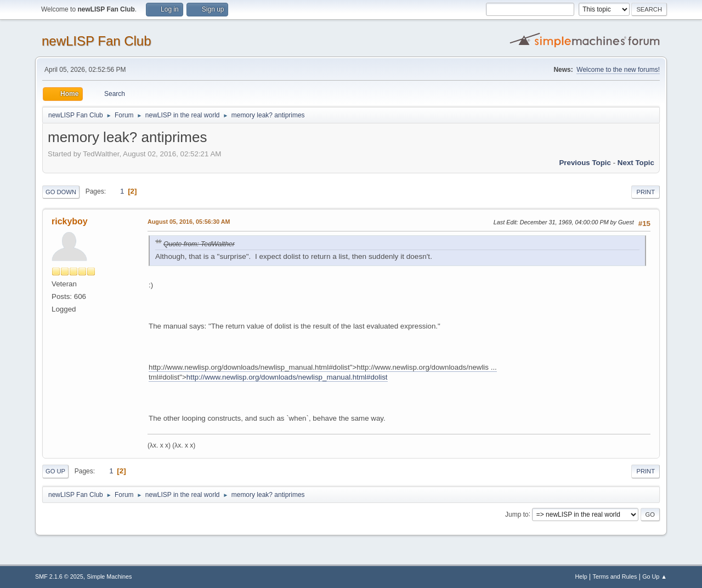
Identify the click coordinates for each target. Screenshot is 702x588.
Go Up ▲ (655, 576)
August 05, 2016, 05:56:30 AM (189, 222)
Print (646, 192)
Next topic (636, 163)
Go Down (61, 192)
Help (581, 576)
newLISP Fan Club (97, 41)
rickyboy (70, 221)
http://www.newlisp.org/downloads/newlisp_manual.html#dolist (287, 377)
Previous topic (585, 163)
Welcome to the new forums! (618, 70)
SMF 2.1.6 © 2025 (59, 576)
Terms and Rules (615, 576)
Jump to (517, 514)
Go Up (55, 471)
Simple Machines (109, 576)
